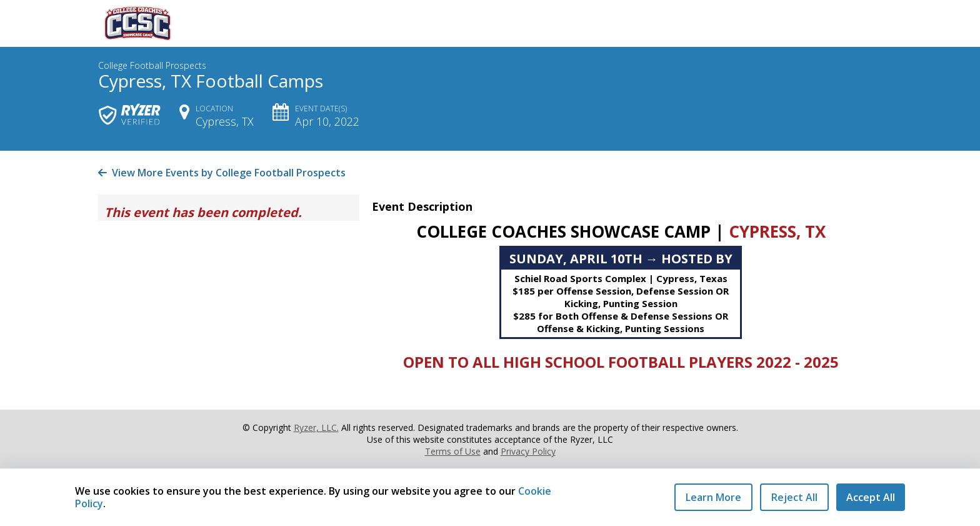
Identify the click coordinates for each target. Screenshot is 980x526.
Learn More (713, 497)
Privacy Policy (528, 451)
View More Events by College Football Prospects (222, 173)
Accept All (871, 497)
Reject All (794, 497)
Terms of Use (453, 451)
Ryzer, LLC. (316, 427)
